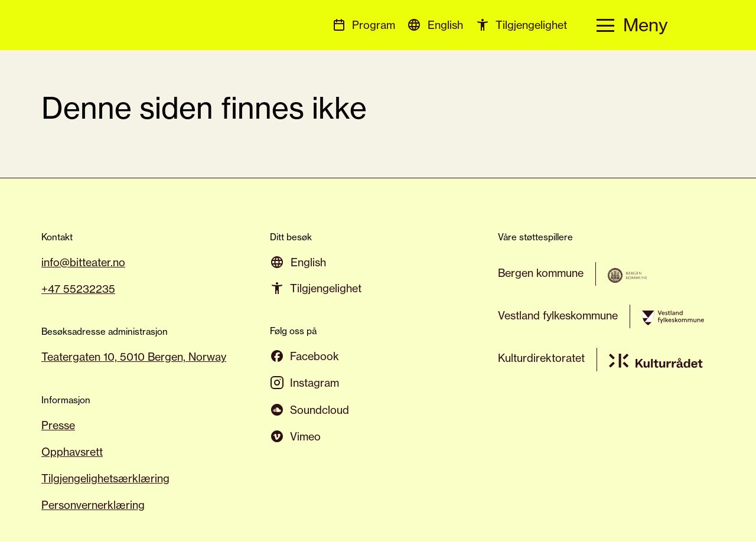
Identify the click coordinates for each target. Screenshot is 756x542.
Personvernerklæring (93, 505)
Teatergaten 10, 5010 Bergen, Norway (134, 357)
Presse (58, 425)
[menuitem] (445, 25)
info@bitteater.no (83, 262)
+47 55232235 (78, 289)
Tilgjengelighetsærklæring (105, 478)
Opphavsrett (72, 452)
